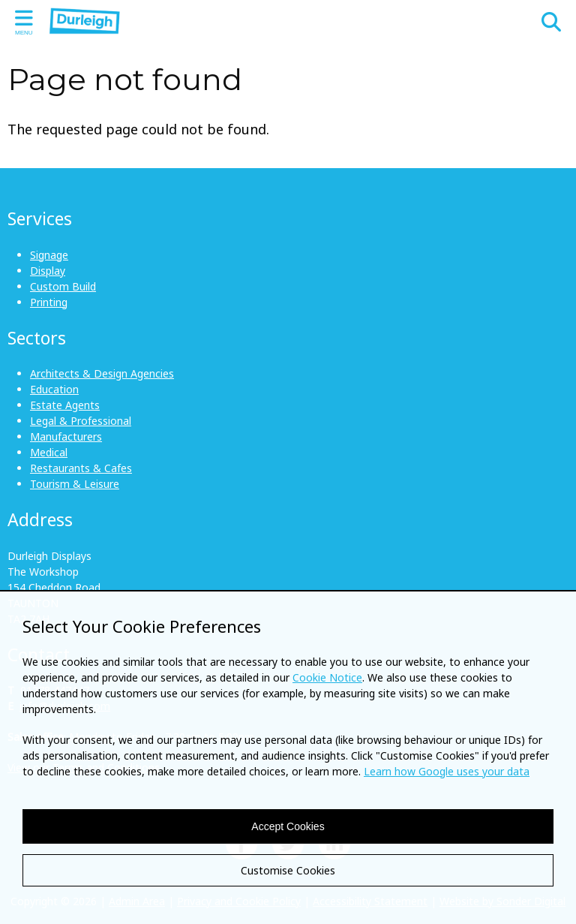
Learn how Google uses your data (447, 771)
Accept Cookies (288, 826)
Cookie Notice (327, 677)
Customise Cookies (288, 870)
